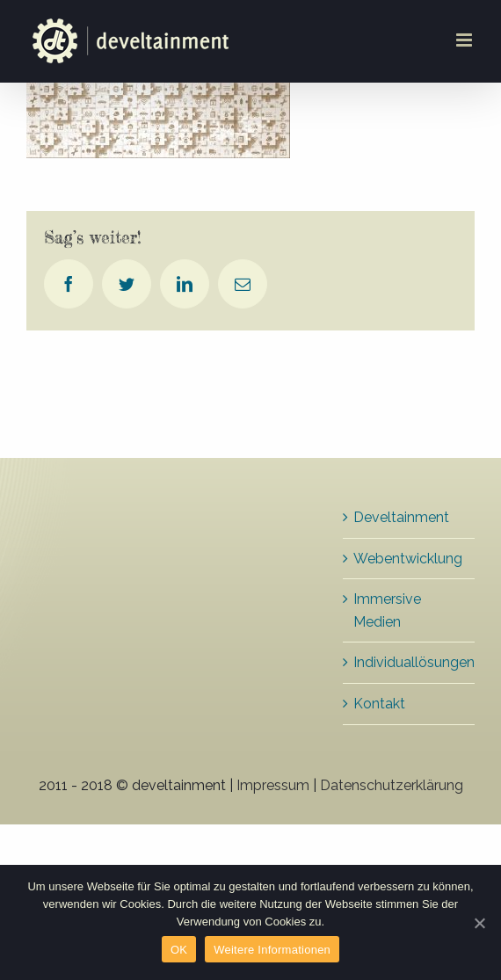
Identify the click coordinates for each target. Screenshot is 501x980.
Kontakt (379, 704)
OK (179, 950)
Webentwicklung (408, 559)
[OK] (479, 923)
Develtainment (401, 517)
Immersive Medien (387, 610)
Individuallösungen (410, 662)
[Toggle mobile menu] (465, 40)
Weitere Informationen (272, 950)
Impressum (273, 785)
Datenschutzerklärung (392, 785)
